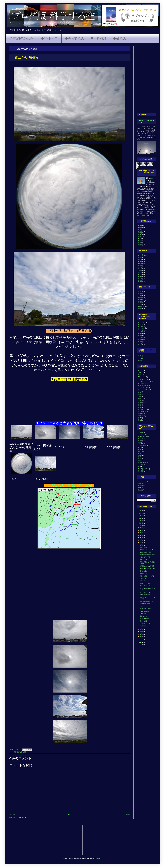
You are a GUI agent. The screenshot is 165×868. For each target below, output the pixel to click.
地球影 (140, 441)
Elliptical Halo (142, 377)
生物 (139, 488)
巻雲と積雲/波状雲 (145, 557)
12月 (142, 528)
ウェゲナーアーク (143, 379)
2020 (140, 525)
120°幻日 (141, 370)
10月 (142, 533)
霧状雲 (140, 281)
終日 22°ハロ (143, 616)
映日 (139, 407)
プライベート (142, 481)
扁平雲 (140, 266)
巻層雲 (140, 232)
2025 (140, 513)
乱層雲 (24, 752)
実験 (139, 483)
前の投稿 (127, 815)
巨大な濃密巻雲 (144, 611)
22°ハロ (140, 373)
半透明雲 (141, 298)
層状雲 (140, 262)
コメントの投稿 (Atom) (19, 818)
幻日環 (140, 403)
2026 (140, 511)
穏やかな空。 (144, 571)
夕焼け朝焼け (142, 445)
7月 (141, 540)
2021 (140, 523)
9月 (141, 535)
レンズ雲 (141, 255)
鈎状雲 (140, 277)
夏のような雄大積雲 (145, 552)
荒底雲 (140, 340)
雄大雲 (140, 279)
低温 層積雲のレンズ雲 (147, 576)
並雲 (139, 257)
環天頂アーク (142, 409)
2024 (140, 516)
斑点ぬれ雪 (141, 486)
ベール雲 (141, 331)
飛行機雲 (141, 471)
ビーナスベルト (143, 437)
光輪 (139, 396)
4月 (141, 629)
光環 (139, 394)
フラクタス (141, 329)
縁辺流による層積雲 (145, 609)
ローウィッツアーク (144, 390)
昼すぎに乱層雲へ (145, 560)
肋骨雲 (140, 304)
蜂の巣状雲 (141, 306)
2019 (140, 640)
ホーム (70, 815)
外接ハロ (141, 398)
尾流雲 (140, 335)
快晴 (139, 456)
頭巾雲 (140, 344)
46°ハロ (140, 375)
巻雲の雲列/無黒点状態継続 (148, 555)
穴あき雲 (141, 338)
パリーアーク (142, 383)
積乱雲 (140, 238)
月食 (139, 458)
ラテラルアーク (143, 388)
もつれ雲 (141, 291)
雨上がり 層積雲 (144, 619)
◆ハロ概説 (98, 39)
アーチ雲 (141, 327)
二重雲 (140, 296)
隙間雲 (16, 752)
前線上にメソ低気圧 (145, 586)
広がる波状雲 (144, 621)
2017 (140, 645)
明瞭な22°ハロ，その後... (147, 550)
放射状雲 (141, 300)
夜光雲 (140, 447)
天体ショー (141, 452)
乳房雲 (140, 333)
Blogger (99, 859)
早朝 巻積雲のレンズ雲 (146, 601)
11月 (142, 530)
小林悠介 (151, 178)
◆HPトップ (50, 39)
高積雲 (140, 245)
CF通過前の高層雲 (145, 604)
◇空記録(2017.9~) (22, 39)
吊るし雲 (141, 439)
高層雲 (140, 243)
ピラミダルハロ (143, 386)
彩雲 (139, 405)
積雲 (139, 241)
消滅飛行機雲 (142, 462)
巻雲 (139, 236)
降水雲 (140, 342)
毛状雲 (140, 270)
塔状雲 (140, 259)
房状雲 (140, 264)
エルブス (141, 432)
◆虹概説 (119, 39)
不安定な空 (143, 578)
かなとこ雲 (141, 322)
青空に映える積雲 (145, 595)
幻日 (139, 401)
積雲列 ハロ (144, 573)
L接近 (141, 606)
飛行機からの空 (143, 469)
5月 (141, 545)
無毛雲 (140, 275)
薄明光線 (141, 416)
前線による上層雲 (145, 583)
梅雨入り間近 (144, 547)
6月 (141, 543)
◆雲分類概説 (74, 39)
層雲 (139, 230)
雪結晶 (140, 490)
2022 (140, 521)
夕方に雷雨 (143, 614)
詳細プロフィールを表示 (144, 215)
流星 (139, 460)
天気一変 (142, 581)
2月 (141, 634)
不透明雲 (141, 293)
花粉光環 (141, 414)
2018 (140, 642)
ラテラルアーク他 (145, 592)
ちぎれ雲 (141, 325)
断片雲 (140, 268)
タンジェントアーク (144, 381)
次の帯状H (143, 626)
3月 (141, 632)
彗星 (139, 454)
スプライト (141, 434)
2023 (140, 518)
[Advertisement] (146, 78)
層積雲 (20, 752)
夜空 (139, 450)
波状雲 (140, 302)
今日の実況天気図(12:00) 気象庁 (69, 485)
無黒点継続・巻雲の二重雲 (147, 569)
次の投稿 (12, 815)
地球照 (140, 443)
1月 (141, 637)
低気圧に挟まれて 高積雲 (147, 566)
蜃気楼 (140, 420)
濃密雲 (140, 272)
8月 (141, 538)
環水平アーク (142, 412)
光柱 (139, 392)
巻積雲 (140, 234)
